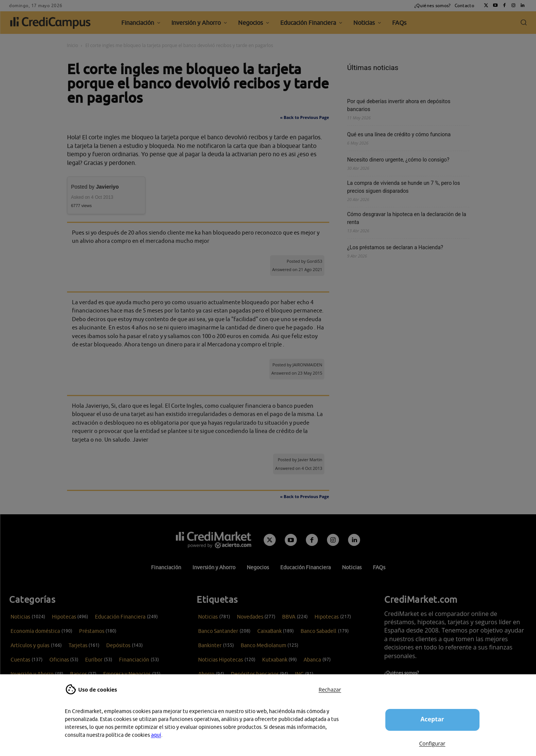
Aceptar (432, 719)
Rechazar (330, 690)
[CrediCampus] (50, 23)
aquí (156, 735)
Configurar (432, 743)
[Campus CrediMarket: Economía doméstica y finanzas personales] (214, 540)
